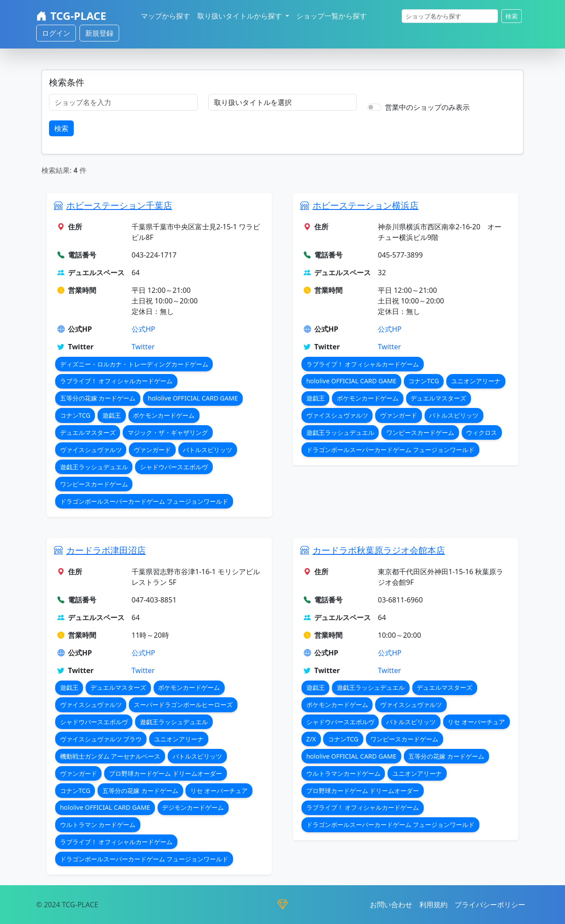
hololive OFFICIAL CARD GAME (193, 398)
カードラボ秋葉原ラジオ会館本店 (379, 550)
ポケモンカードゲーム (164, 415)
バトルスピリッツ (207, 450)
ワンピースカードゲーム (94, 484)
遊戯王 (112, 415)
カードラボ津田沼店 (106, 550)
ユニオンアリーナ (476, 381)
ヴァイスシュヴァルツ (91, 450)
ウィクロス (482, 432)
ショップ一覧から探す (331, 16)
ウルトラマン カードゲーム (98, 825)
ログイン (56, 33)
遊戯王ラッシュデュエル (94, 467)
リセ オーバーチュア (219, 791)
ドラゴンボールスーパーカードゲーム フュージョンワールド (144, 501)
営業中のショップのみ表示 (427, 107)
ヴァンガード (152, 450)
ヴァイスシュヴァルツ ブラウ (101, 739)
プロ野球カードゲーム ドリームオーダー (166, 773)
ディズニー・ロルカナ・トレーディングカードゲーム (134, 364)
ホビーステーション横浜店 (365, 205)
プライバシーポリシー (490, 905)
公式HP (143, 329)
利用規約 (433, 905)
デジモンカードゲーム (193, 807)
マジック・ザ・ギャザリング (168, 432)
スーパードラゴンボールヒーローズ (183, 705)
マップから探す (166, 16)
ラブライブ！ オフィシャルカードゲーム (117, 381)
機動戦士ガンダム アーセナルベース (110, 756)
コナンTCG (75, 415)
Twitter (143, 347)
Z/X (311, 739)
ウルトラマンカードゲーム (343, 773)
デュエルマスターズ (88, 432)
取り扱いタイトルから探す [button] (241, 16)
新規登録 (99, 33)
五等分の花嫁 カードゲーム (98, 398)
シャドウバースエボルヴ (174, 467)
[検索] (450, 16)
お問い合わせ (391, 905)
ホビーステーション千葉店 (119, 205)
